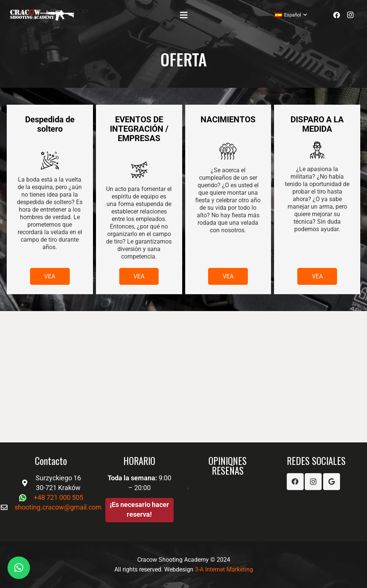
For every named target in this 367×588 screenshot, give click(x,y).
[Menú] (183, 15)
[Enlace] (42, 15)
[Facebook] (337, 15)
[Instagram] (350, 15)
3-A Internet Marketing (224, 569)
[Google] (332, 482)
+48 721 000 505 (58, 497)
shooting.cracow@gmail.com (58, 507)
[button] (19, 568)
